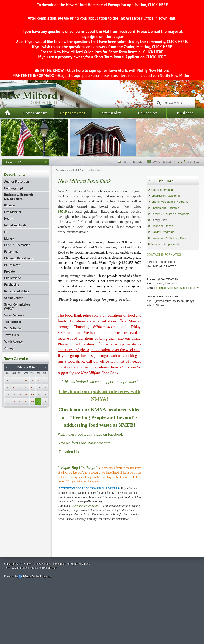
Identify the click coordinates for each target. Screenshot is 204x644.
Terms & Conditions (16, 568)
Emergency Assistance (166, 196)
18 (26, 394)
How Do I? (13, 162)
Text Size (194, 162)
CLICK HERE (157, 5)
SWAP (62, 212)
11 (26, 387)
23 (14, 401)
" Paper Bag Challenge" (78, 468)
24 (20, 401)
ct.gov (195, 288)
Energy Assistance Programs (170, 202)
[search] (173, 103)
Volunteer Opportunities (166, 244)
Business (185, 113)
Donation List (69, 452)
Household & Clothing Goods (170, 238)
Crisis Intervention (163, 190)
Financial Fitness (162, 226)
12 (32, 387)
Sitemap (185, 91)
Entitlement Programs (165, 208)
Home (162, 91)
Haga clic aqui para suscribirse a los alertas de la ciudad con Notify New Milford (125, 75)
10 (20, 387)
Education (148, 113)
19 (32, 394)
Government (35, 113)
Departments (73, 113)
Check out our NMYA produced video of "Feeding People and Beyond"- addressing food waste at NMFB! (100, 417)
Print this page (132, 162)
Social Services (81, 170)
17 (20, 394)
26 (32, 401)
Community (110, 113)
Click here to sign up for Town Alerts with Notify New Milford (118, 70)
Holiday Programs (163, 232)
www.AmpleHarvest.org (86, 506)
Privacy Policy (38, 568)
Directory (173, 91)
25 (26, 401)
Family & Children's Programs (170, 214)
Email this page (162, 162)
